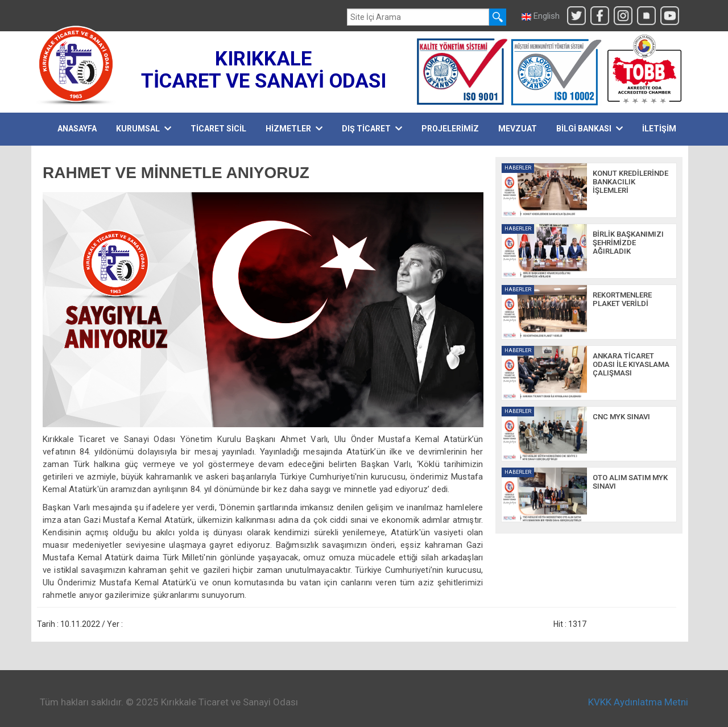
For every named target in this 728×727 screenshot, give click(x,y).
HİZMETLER (294, 129)
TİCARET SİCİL (218, 129)
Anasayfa (77, 129)
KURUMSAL (144, 129)
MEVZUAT (518, 129)
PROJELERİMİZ (450, 129)
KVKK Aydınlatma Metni (638, 702)
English (541, 16)
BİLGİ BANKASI (590, 129)
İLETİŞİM (659, 129)
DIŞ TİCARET (372, 129)
